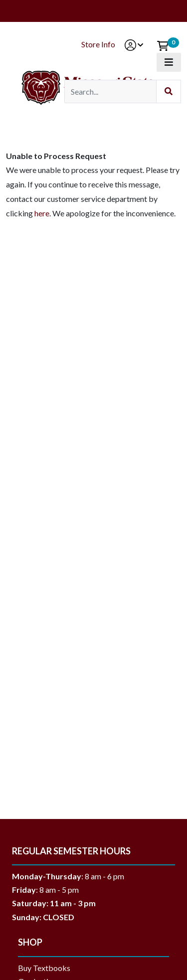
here (42, 213)
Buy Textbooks (44, 968)
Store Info (98, 44)
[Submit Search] (169, 91)
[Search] (110, 91)
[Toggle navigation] (169, 62)
